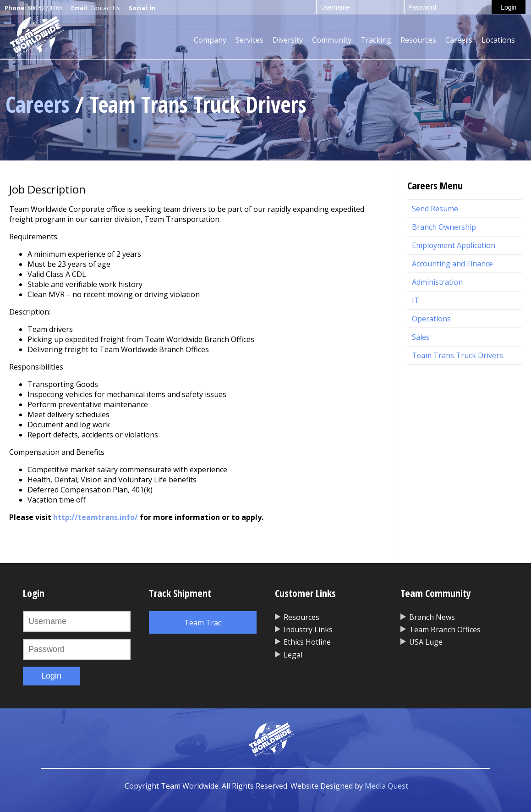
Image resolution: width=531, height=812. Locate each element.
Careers (459, 40)
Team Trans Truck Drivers (457, 355)
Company (210, 40)
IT (416, 300)
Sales (421, 337)
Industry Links (308, 630)
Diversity (288, 40)
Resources (418, 40)
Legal (293, 655)
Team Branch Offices (445, 630)
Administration (437, 282)
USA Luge (426, 642)
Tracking (376, 40)
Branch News (432, 617)
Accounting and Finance (452, 264)
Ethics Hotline (307, 642)
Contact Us (105, 8)
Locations (498, 40)
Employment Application (454, 245)
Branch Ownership (444, 227)
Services (249, 40)
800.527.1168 (45, 8)
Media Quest (386, 786)
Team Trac (203, 623)
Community (332, 40)
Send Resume (435, 209)
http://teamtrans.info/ (96, 517)
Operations (431, 319)
